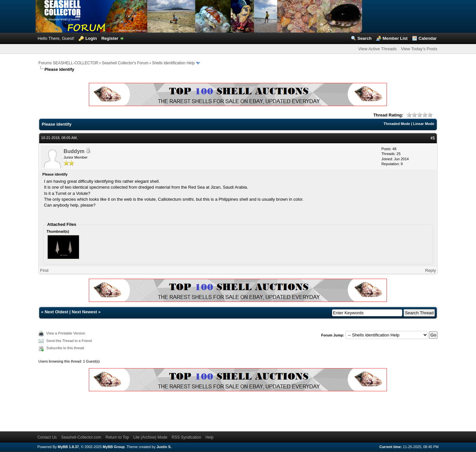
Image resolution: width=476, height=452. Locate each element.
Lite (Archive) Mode (150, 437)
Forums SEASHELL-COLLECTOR (68, 63)
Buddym (74, 151)
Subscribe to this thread (65, 348)
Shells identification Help (173, 63)
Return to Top (117, 437)
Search (365, 38)
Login (91, 38)
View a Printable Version (66, 333)
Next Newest (84, 312)
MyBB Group (114, 447)
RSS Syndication (186, 437)
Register (110, 38)
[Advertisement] (157, 410)
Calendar (428, 38)
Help (209, 437)
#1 (433, 138)
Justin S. (164, 447)
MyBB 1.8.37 (68, 447)
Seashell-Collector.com (81, 437)
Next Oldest (56, 312)
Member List (395, 38)
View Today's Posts (419, 49)
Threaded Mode (397, 124)
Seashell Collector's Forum (125, 63)
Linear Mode (424, 124)
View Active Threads (377, 49)
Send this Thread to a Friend (69, 341)
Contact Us (47, 437)
